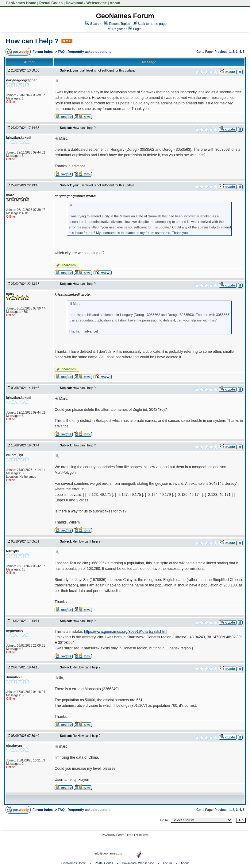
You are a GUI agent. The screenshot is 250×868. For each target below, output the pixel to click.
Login (135, 29)
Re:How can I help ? (87, 541)
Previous (221, 52)
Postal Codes (51, 3)
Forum (168, 863)
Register (116, 29)
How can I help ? (32, 41)
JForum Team (140, 835)
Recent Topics (119, 24)
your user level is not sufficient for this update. (104, 70)
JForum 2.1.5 (123, 835)
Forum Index (43, 52)
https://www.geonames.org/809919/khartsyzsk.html (126, 632)
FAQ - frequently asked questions (85, 52)
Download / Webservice (86, 3)
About (115, 3)
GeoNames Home (20, 3)
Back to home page (152, 24)
